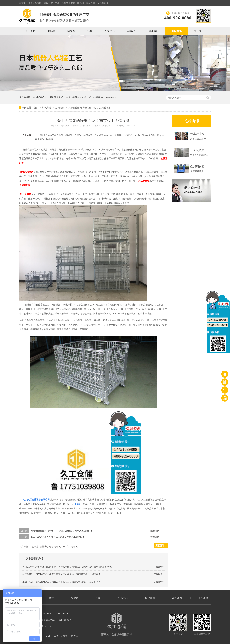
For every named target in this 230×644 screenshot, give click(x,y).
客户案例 (154, 31)
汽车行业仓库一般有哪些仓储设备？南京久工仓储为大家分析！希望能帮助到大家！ (200, 134)
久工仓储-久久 (63, 126)
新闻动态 (60, 108)
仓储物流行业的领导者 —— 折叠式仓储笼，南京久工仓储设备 (62, 531)
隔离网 (71, 31)
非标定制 (132, 31)
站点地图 (204, 598)
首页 (36, 108)
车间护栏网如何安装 (76, 97)
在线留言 (177, 598)
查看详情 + (156, 531)
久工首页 (30, 31)
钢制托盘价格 (40, 97)
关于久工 (199, 31)
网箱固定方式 (56, 97)
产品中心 (110, 31)
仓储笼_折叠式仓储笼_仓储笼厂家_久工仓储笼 (55, 546)
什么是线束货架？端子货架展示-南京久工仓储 (200, 150)
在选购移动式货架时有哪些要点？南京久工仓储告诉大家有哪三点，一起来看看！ (63, 574)
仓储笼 (51, 31)
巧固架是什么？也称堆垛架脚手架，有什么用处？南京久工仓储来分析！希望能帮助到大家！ (68, 567)
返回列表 (161, 546)
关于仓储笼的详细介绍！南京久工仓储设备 (90, 108)
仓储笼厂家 (25, 185)
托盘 (90, 31)
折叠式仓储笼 (27, 172)
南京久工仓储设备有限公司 (117, 624)
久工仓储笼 (144, 181)
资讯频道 (47, 108)
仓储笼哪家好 (96, 97)
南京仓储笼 (111, 97)
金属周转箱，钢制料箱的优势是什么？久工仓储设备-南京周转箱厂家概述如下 (200, 167)
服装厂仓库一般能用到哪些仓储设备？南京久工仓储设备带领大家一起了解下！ (61, 582)
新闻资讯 (177, 31)
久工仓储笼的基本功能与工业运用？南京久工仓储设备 (58, 537)
